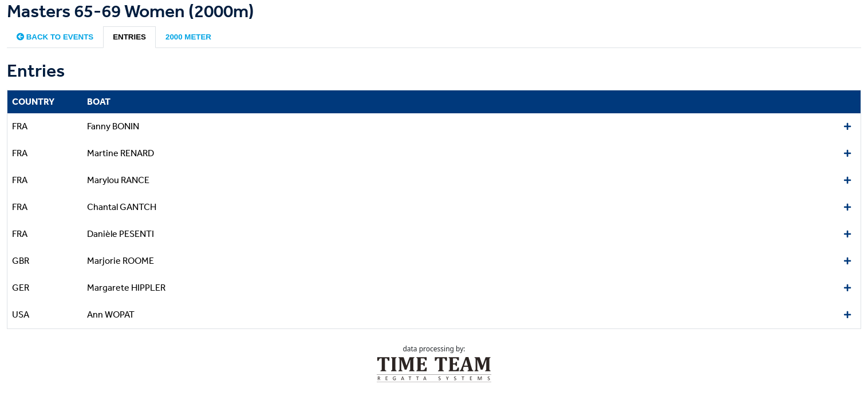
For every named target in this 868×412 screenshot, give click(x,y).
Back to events (55, 37)
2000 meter (188, 37)
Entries (129, 37)
